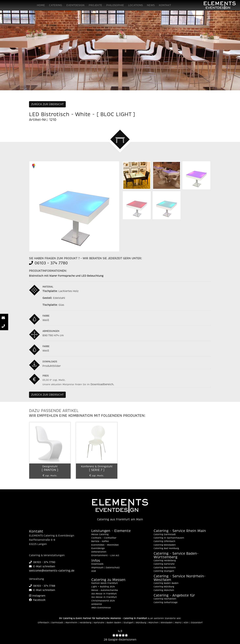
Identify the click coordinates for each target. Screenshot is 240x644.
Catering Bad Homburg (166, 548)
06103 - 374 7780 (48, 263)
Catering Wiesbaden (165, 545)
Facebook (37, 600)
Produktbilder (52, 366)
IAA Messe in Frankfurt (104, 594)
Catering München (164, 590)
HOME (41, 5)
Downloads (97, 564)
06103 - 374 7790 (42, 562)
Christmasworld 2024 (103, 601)
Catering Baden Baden (166, 583)
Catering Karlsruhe (164, 564)
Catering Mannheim (165, 568)
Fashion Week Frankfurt (105, 583)
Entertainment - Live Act (105, 555)
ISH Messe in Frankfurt (104, 597)
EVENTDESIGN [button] (75, 5)
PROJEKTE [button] (95, 5)
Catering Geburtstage (166, 602)
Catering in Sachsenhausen (169, 538)
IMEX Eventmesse (101, 608)
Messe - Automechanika (105, 590)
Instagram (37, 596)
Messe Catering (100, 534)
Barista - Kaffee (100, 541)
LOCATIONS (135, 5)
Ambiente (97, 604)
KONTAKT (165, 5)
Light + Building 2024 (103, 587)
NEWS (151, 5)
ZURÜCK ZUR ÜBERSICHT (47, 104)
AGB (94, 571)
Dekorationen (99, 552)
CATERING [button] (56, 5)
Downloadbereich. (102, 384)
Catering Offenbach (164, 541)
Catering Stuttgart (164, 571)
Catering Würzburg (164, 587)
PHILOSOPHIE (115, 5)
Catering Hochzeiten (165, 599)
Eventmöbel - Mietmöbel (105, 545)
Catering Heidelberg (165, 561)
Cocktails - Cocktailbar (104, 538)
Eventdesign (98, 548)
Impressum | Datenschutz (105, 568)
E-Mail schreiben (42, 566)
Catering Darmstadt (165, 534)
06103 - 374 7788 (42, 586)
